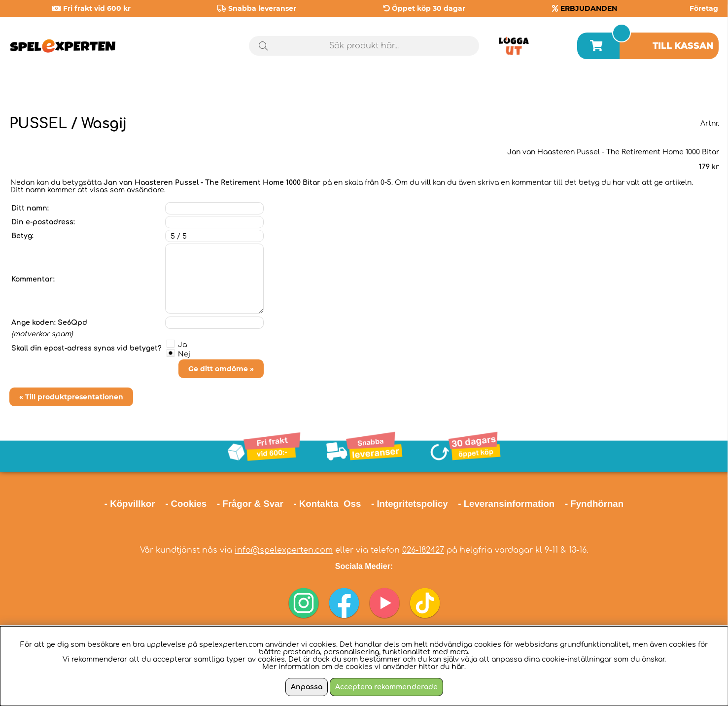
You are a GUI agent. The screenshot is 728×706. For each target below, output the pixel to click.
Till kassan (683, 46)
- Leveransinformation (506, 504)
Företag (704, 8)
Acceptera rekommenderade (386, 687)
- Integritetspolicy (410, 504)
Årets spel (677, 88)
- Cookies (186, 504)
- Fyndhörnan (594, 504)
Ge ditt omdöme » (221, 369)
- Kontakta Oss (327, 504)
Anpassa (307, 687)
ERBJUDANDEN (589, 8)
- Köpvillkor (130, 504)
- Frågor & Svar (250, 504)
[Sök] (364, 46)
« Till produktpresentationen (71, 397)
